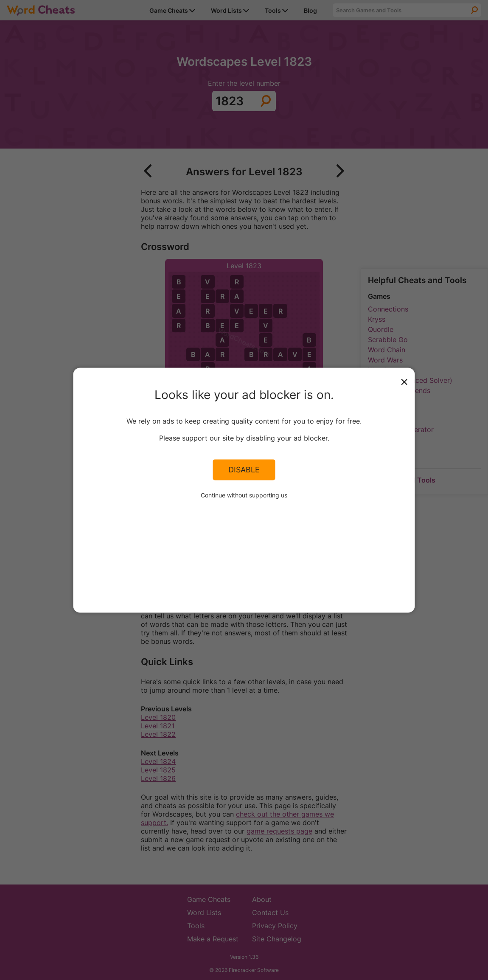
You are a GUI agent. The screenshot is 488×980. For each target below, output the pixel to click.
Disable (244, 470)
